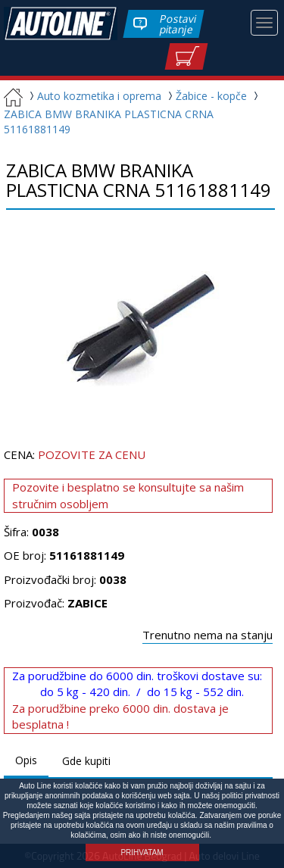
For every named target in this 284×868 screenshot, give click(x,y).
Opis (26, 760)
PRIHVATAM (142, 852)
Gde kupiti (86, 761)
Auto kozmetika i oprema (94, 96)
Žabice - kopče (206, 96)
